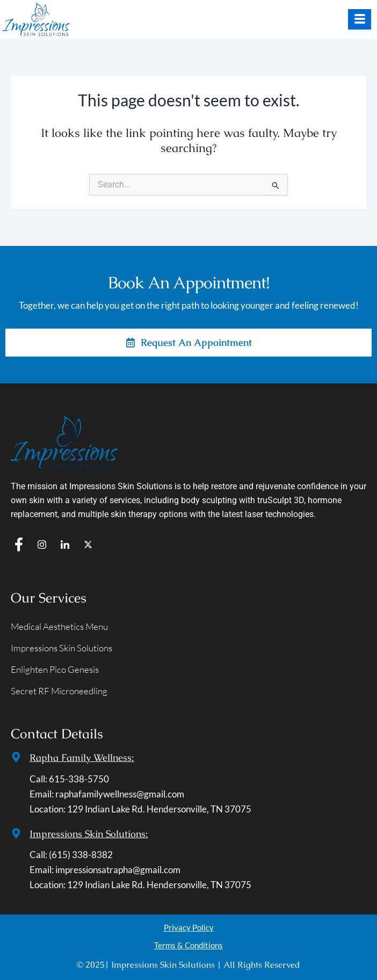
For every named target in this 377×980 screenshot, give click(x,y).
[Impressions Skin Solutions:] (16, 833)
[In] (65, 545)
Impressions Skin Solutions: (89, 834)
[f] (19, 545)
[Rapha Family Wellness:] (16, 757)
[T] (88, 545)
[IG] (42, 545)
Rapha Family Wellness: (82, 757)
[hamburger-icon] (360, 19)
